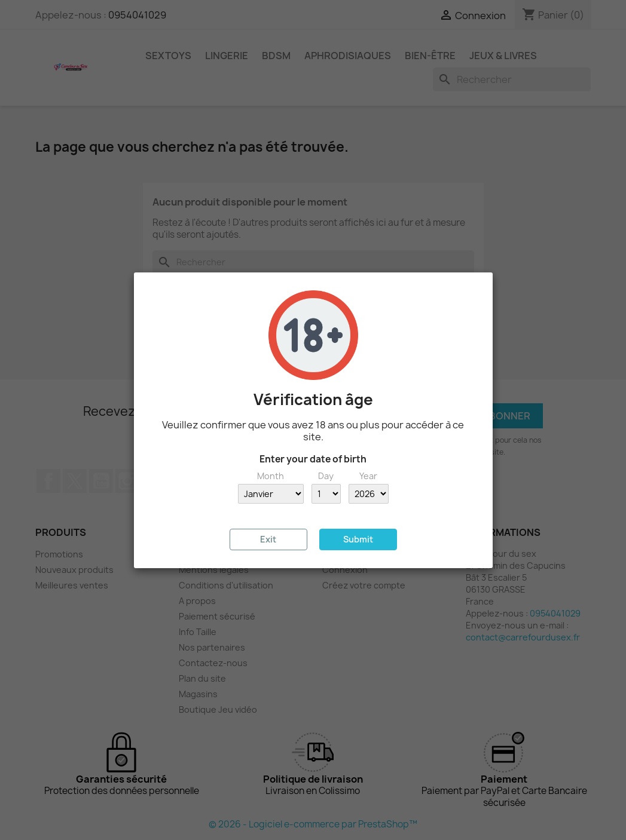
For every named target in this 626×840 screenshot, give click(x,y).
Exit (268, 539)
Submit (358, 539)
